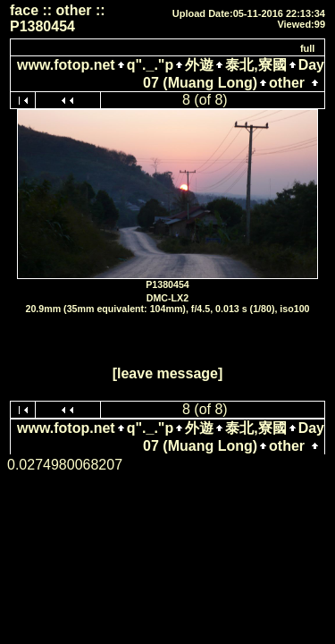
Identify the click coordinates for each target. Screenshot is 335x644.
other (287, 83)
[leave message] (168, 373)
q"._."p (151, 65)
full (308, 48)
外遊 (199, 65)
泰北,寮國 (255, 65)
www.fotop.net (66, 65)
